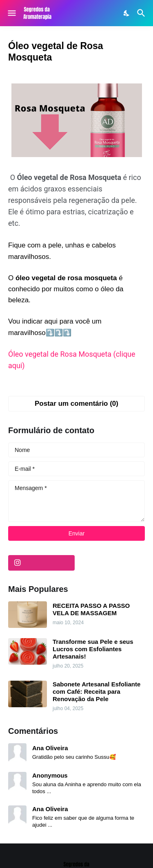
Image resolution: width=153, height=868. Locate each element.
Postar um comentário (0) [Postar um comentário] (76, 404)
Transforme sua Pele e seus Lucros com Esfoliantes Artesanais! (93, 649)
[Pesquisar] (142, 13)
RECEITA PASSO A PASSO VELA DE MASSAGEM (91, 609)
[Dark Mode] (127, 13)
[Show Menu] (11, 13)
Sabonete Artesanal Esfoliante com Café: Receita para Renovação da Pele (96, 691)
